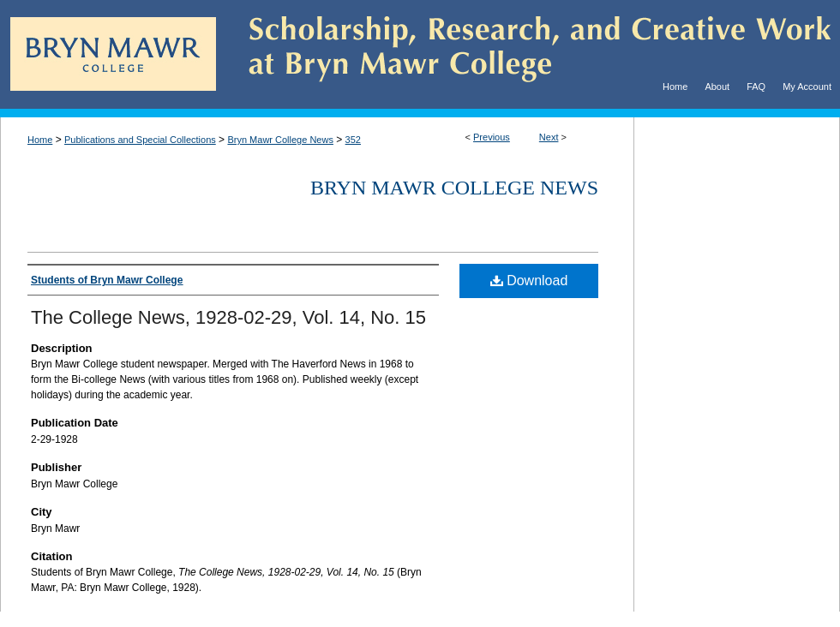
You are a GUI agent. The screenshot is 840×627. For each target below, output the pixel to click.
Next (549, 137)
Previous (492, 137)
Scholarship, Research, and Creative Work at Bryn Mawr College (528, 54)
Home (40, 140)
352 (353, 140)
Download (529, 281)
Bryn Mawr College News (280, 140)
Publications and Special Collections (140, 140)
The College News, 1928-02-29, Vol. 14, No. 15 (228, 317)
